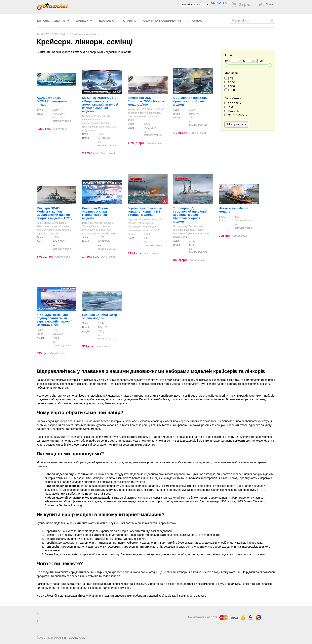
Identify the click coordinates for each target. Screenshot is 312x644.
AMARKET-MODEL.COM (51, 34)
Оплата (130, 21)
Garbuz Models (236, 115)
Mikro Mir (232, 111)
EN (39, 617)
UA (219, 3)
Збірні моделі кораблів (83, 34)
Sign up (270, 4)
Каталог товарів (51, 21)
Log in (260, 4)
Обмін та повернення (162, 21)
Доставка (107, 21)
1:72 (229, 78)
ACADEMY (233, 103)
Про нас (195, 21)
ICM (229, 107)
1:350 (230, 86)
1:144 (230, 82)
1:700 (230, 90)
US (213, 3)
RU (225, 3)
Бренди (82, 21)
